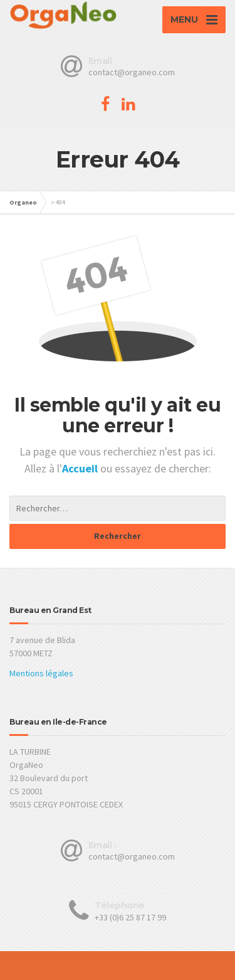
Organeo (23, 202)
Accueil (81, 468)
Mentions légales (41, 673)
